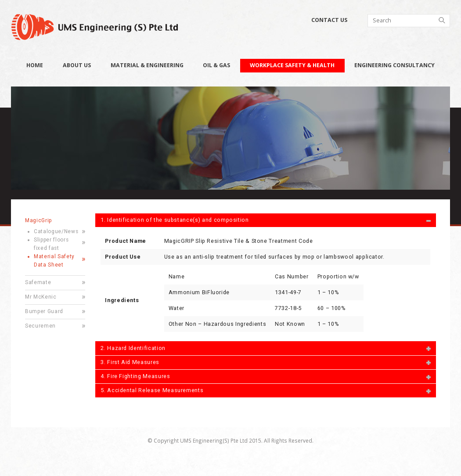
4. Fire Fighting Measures (135, 376)
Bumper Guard (44, 311)
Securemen (40, 326)
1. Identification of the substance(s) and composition (175, 220)
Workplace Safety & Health (292, 65)
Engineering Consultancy (394, 65)
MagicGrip (38, 220)
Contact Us (329, 20)
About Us (77, 65)
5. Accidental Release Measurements (152, 390)
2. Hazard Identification (133, 348)
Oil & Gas (216, 65)
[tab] (266, 220)
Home (35, 65)
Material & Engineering (147, 65)
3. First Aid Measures (130, 362)
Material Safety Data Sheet (54, 261)
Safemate (38, 282)
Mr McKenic (41, 297)
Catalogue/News (56, 231)
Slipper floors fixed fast (51, 244)
